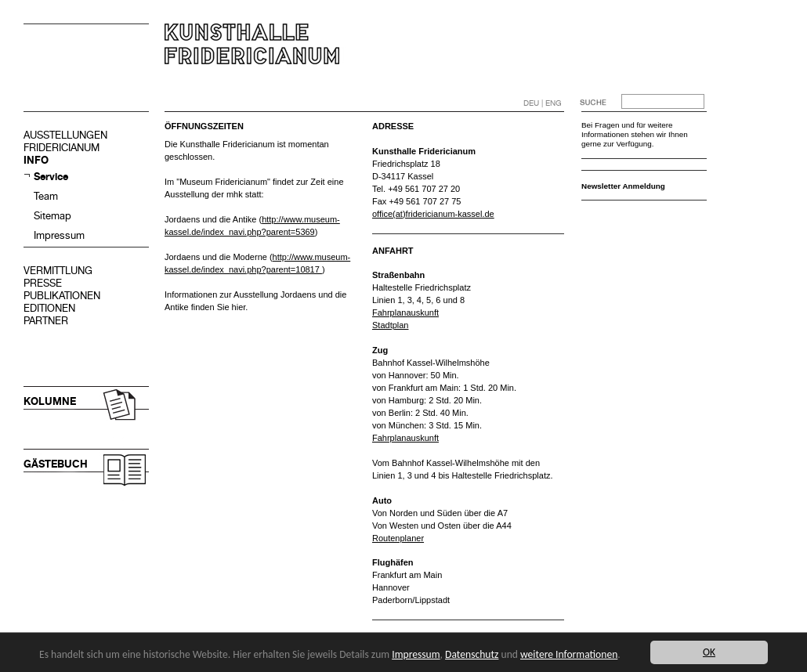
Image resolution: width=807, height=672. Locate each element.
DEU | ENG (543, 103)
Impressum (59, 235)
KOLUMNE (50, 401)
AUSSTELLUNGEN (65, 135)
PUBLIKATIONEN (62, 296)
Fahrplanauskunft (405, 313)
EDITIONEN (49, 308)
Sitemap (52, 216)
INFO (36, 160)
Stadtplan (390, 325)
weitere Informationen (569, 654)
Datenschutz (472, 654)
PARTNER (46, 321)
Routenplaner (398, 538)
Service (51, 177)
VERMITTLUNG (58, 271)
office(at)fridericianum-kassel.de (433, 214)
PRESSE (43, 283)
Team (46, 196)
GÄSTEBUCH (56, 464)
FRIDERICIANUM (62, 148)
